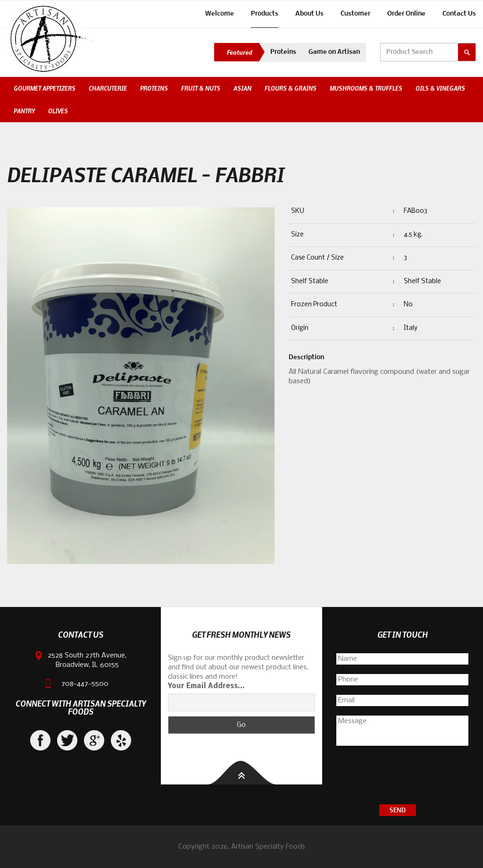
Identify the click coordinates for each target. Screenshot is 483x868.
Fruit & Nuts (201, 88)
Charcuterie (108, 88)
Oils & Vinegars (440, 88)
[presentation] (402, 776)
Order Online (406, 14)
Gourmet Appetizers (45, 88)
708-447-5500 (85, 684)
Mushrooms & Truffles (366, 88)
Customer (355, 14)
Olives (58, 111)
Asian (242, 88)
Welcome (220, 14)
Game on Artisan (334, 52)
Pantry (24, 111)
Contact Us (459, 14)
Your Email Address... (206, 686)
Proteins (283, 52)
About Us (309, 14)
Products (265, 14)
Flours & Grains (291, 88)
